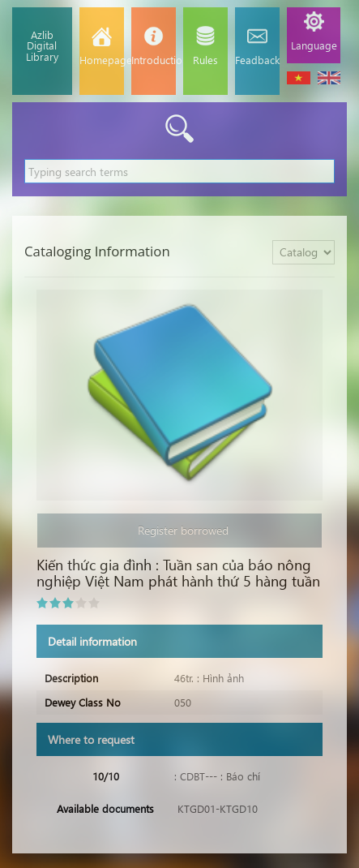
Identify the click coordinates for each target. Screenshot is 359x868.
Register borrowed (180, 530)
